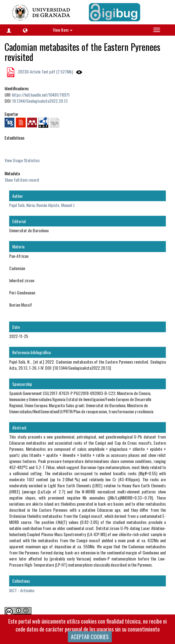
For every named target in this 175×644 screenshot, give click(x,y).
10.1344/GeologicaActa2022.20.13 (40, 101)
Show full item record (22, 180)
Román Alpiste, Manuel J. (56, 205)
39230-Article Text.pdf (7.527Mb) (45, 71)
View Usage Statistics (22, 160)
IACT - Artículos (22, 590)
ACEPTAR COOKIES (90, 637)
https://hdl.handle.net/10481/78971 (41, 95)
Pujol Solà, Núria (22, 205)
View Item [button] (63, 30)
